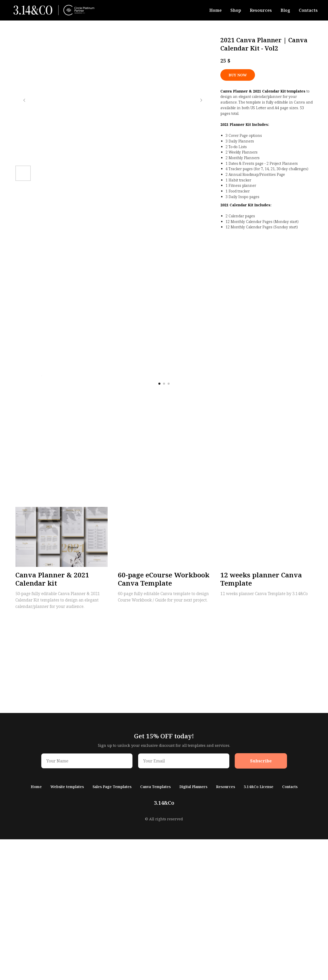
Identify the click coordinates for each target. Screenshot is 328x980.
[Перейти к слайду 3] (169, 524)
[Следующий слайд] (201, 100)
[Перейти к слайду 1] (159, 524)
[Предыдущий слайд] (24, 100)
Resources (261, 10)
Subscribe (261, 902)
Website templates (67, 927)
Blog (285, 10)
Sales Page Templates (112, 927)
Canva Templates (155, 927)
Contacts (308, 10)
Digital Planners (193, 927)
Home (216, 10)
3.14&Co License (259, 927)
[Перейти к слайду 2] (164, 524)
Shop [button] (236, 10)
